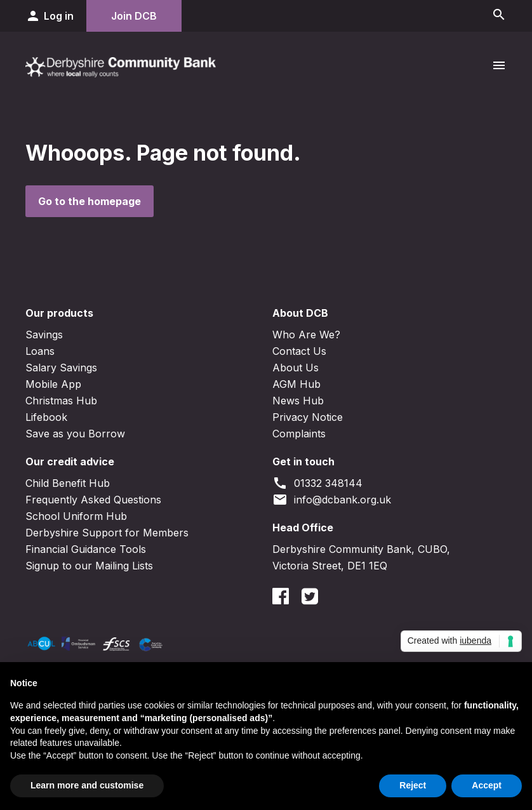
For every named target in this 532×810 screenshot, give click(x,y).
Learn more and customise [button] (87, 785)
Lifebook (46, 417)
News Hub (298, 401)
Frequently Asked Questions (93, 500)
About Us (296, 368)
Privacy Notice (308, 417)
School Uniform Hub (76, 516)
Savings (44, 335)
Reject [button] (413, 785)
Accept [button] (487, 785)
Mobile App (53, 384)
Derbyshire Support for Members (107, 533)
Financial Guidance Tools (86, 549)
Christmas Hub (61, 401)
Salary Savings (61, 368)
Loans (40, 351)
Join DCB (134, 16)
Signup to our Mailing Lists (89, 566)
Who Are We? (306, 335)
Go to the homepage (90, 201)
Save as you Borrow (75, 434)
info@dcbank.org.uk (332, 500)
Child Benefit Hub (68, 483)
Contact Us (299, 351)
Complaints (299, 434)
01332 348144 (317, 483)
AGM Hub (296, 384)
